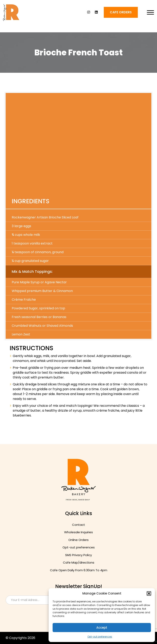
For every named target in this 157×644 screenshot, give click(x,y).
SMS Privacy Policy (78, 555)
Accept (102, 628)
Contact (78, 525)
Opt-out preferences (100, 637)
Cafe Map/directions (79, 562)
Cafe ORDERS (121, 12)
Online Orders (78, 540)
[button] (149, 593)
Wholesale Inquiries (78, 532)
